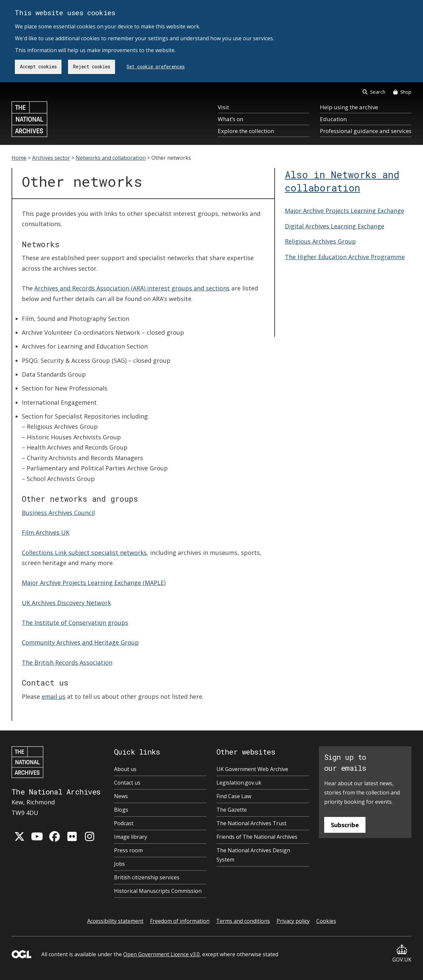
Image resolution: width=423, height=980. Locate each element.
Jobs (119, 864)
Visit (223, 107)
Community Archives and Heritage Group (80, 642)
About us (125, 769)
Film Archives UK (46, 532)
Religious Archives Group (320, 241)
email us (54, 696)
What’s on (231, 119)
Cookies (326, 921)
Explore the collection (246, 131)
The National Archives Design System (253, 855)
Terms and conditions (243, 921)
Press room (128, 850)
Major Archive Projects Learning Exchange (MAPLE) (94, 583)
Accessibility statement (115, 921)
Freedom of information (180, 921)
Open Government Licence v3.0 (161, 954)
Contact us (127, 783)
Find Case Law (234, 796)
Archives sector (51, 158)
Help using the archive (349, 107)
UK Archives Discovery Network (66, 603)
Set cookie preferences (156, 67)
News (121, 796)
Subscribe (345, 825)
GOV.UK (402, 954)
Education (333, 119)
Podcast (124, 823)
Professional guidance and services (366, 131)
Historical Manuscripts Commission (158, 891)
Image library (131, 837)
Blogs (121, 810)
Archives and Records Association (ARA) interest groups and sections (132, 288)
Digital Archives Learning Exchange (335, 226)
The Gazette (232, 810)
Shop (402, 92)
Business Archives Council (58, 513)
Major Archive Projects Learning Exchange (345, 211)
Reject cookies (92, 67)
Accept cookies (38, 67)
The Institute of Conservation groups (75, 623)
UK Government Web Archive (252, 769)
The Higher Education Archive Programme (345, 257)
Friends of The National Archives (257, 837)
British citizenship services (147, 877)
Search (374, 92)
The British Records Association (67, 662)
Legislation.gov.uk (239, 783)
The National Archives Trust (251, 823)
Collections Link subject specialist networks (84, 553)
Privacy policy (293, 921)
